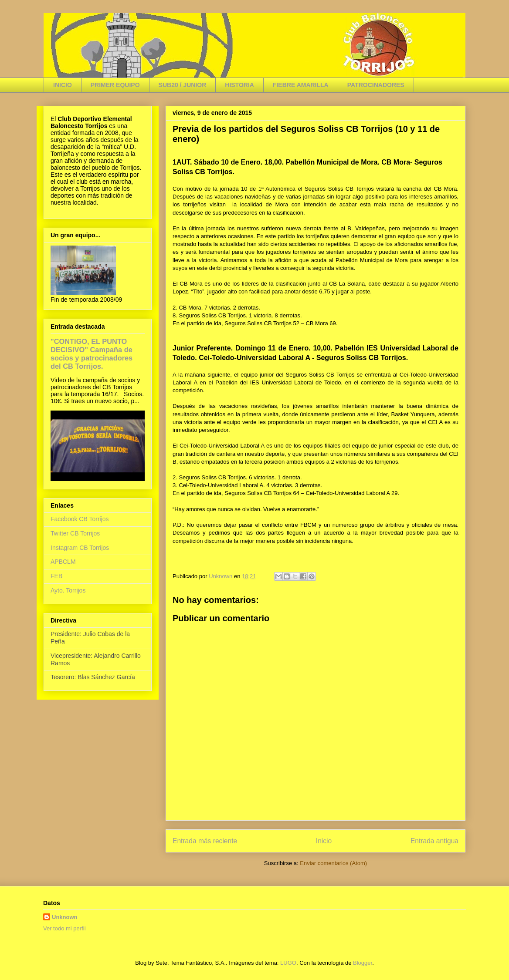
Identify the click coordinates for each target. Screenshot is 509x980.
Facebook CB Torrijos (80, 519)
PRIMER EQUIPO (115, 85)
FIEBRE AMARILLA (301, 85)
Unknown (65, 917)
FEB (56, 576)
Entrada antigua (434, 841)
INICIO (63, 85)
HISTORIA (239, 85)
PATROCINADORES (376, 85)
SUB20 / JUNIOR (183, 85)
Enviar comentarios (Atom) (333, 863)
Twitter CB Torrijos (75, 533)
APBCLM (63, 562)
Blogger (363, 963)
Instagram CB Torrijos (80, 548)
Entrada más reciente (205, 841)
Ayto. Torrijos (68, 590)
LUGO (288, 963)
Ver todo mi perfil (64, 928)
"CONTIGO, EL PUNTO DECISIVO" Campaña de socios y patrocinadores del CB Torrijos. (92, 354)
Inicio (324, 841)
